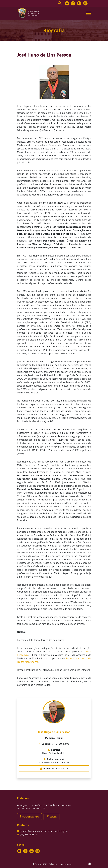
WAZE (51, 817)
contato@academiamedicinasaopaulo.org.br (43, 831)
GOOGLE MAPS (29, 817)
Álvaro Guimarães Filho (54, 753)
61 (61, 744)
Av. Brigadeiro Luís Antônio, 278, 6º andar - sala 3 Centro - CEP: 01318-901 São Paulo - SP (44, 807)
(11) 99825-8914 (28, 834)
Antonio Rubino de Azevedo (54, 763)
